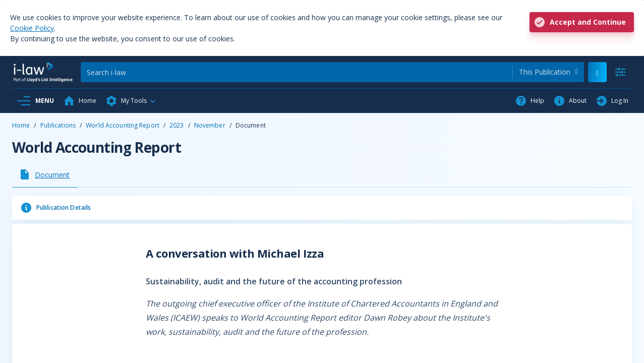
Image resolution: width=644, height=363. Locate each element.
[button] (131, 101)
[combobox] (548, 72)
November (210, 125)
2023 (177, 125)
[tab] (45, 174)
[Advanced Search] (620, 72)
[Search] (297, 72)
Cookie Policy (32, 28)
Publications (58, 125)
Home (21, 125)
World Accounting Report (123, 125)
